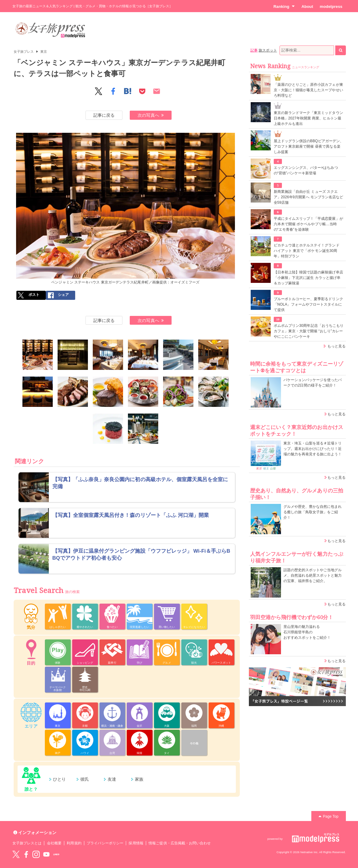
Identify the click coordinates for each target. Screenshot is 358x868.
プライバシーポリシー (105, 843)
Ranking (284, 6)
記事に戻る (104, 115)
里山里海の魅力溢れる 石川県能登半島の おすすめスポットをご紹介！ (307, 632)
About (307, 7)
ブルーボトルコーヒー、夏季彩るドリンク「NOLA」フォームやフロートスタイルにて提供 (308, 304)
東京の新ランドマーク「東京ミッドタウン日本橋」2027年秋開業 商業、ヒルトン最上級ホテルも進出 (308, 118)
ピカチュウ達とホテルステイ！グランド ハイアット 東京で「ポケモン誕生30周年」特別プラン (307, 251)
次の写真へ (151, 115)
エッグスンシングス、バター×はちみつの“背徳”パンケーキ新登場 (306, 170)
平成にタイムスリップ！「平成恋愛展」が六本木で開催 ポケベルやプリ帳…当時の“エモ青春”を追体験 (308, 224)
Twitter (16, 854)
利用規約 (74, 843)
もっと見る (336, 346)
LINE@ (56, 854)
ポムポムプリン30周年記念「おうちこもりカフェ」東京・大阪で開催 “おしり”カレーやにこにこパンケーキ (309, 331)
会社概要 (54, 843)
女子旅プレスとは (27, 843)
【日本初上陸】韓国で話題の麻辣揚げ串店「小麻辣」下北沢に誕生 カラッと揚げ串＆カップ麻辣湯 (308, 278)
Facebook (26, 854)
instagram (36, 854)
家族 (139, 779)
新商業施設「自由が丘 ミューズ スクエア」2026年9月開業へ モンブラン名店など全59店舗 (309, 197)
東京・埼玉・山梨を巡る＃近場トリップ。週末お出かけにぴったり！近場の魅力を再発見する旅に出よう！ (313, 449)
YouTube (46, 854)
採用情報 (136, 843)
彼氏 (85, 779)
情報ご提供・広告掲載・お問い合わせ (180, 843)
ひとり (59, 779)
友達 (112, 779)
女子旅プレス (24, 52)
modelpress (331, 7)
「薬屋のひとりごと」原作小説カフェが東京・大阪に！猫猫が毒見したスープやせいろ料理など (308, 90)
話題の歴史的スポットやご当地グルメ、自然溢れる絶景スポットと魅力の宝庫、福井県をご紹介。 (313, 575)
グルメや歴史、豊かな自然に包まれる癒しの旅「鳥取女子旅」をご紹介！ (313, 512)
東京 (44, 52)
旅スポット (268, 50)
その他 (194, 743)
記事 (254, 50)
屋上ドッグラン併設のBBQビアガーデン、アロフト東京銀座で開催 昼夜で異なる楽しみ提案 (309, 146)
